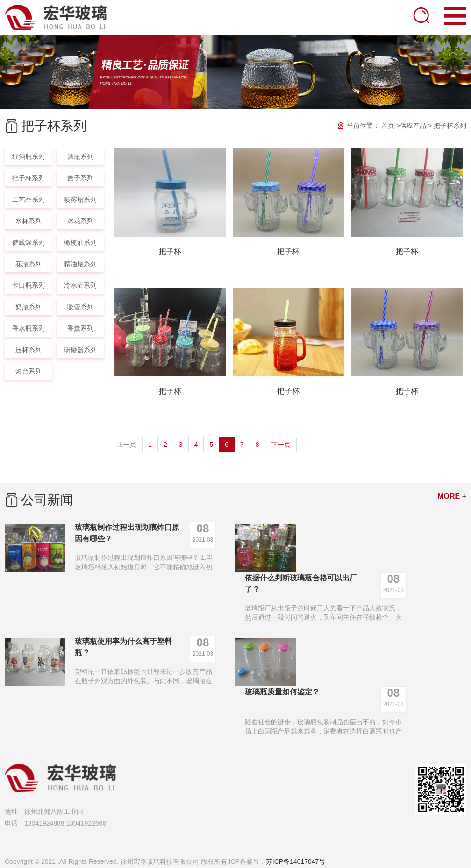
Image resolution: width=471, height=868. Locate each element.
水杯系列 (29, 221)
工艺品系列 (29, 199)
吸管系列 (80, 307)
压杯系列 (29, 350)
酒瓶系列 (80, 156)
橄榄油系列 (80, 242)
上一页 (127, 445)
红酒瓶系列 (29, 156)
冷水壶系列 (80, 285)
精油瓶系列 (80, 264)
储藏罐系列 (29, 242)
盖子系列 (80, 178)
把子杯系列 (450, 126)
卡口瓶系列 (29, 285)
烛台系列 (29, 371)
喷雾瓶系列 (80, 199)
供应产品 (413, 126)
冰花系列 (80, 221)
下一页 (281, 445)
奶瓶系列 (29, 307)
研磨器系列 (80, 350)
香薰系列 (80, 328)
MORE (452, 496)
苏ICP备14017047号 (296, 861)
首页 (388, 126)
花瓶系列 (29, 264)
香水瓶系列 (29, 328)
